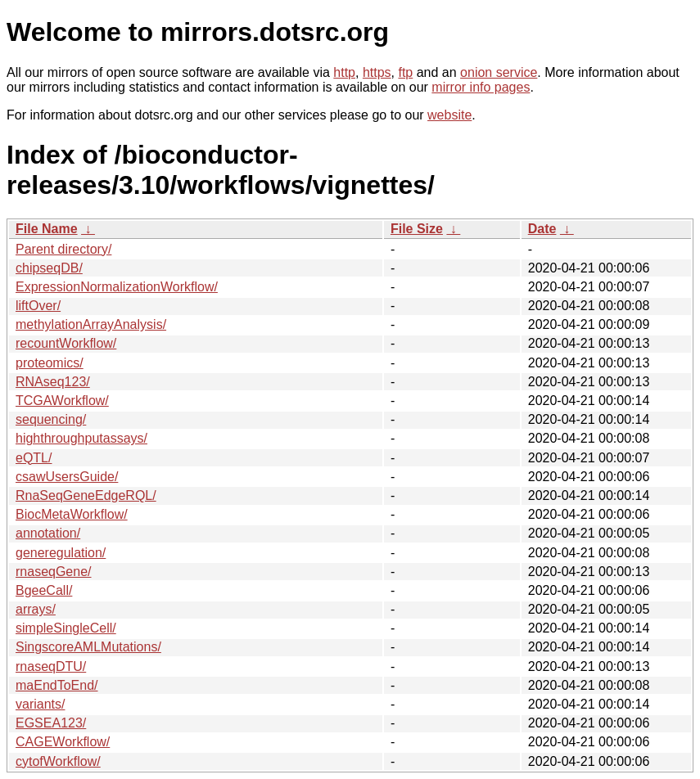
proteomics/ (50, 363)
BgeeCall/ (44, 590)
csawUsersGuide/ (67, 477)
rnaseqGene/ (54, 572)
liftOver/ (38, 306)
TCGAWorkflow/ (62, 401)
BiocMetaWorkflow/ (72, 514)
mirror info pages (481, 87)
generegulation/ (61, 553)
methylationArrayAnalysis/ (91, 324)
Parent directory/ (63, 249)
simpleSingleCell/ (66, 628)
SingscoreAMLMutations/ (88, 647)
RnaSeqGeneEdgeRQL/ (86, 495)
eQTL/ (34, 458)
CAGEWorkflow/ (63, 742)
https (377, 72)
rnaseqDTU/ (51, 666)
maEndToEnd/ (57, 685)
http (344, 72)
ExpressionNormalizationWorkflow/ (117, 287)
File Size (417, 229)
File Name (47, 229)
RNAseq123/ (53, 382)
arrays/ (36, 609)
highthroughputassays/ (81, 438)
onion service (499, 72)
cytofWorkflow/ (58, 761)
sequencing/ (51, 419)
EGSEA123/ (51, 723)
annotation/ (48, 533)
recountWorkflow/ (66, 343)
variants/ (40, 704)
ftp (405, 72)
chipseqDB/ (49, 268)
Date (542, 229)
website (449, 115)
